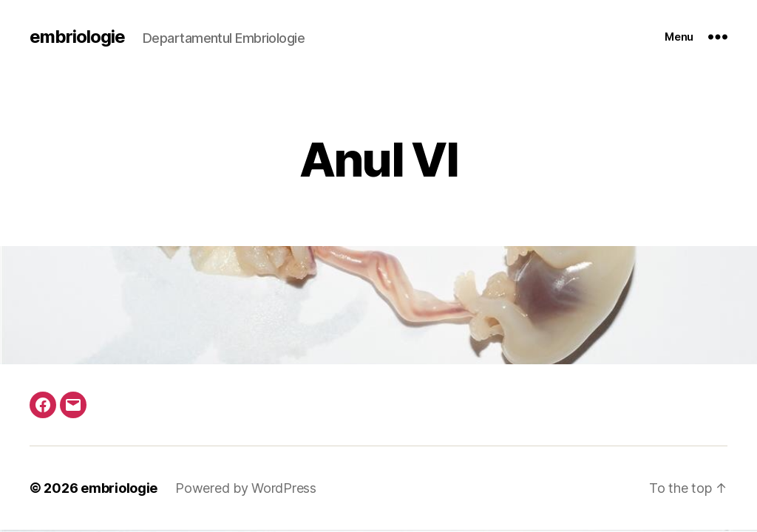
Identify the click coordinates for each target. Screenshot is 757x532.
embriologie (77, 37)
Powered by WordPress (246, 488)
